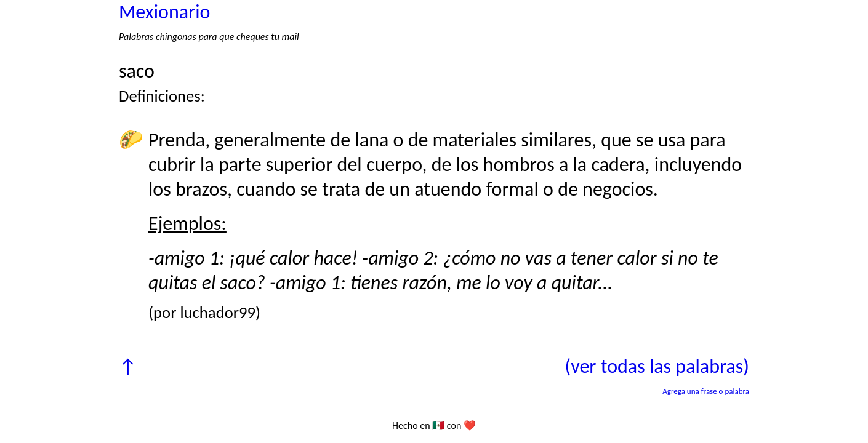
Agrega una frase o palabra (706, 391)
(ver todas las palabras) (657, 366)
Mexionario (164, 12)
